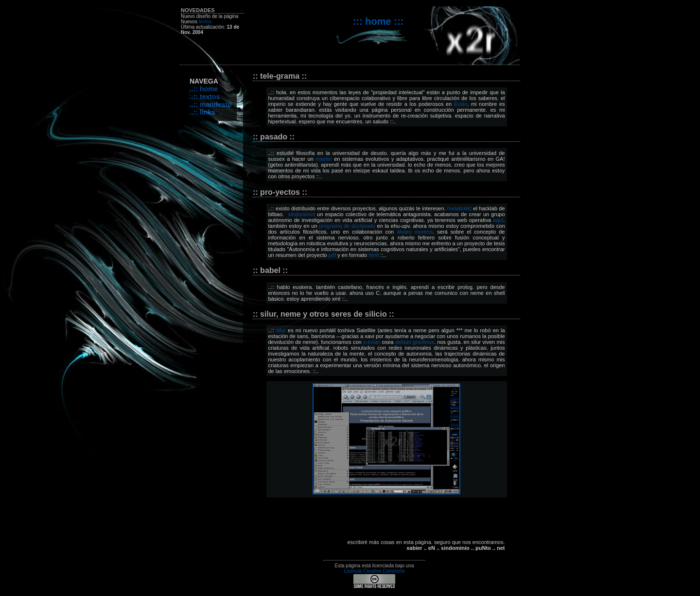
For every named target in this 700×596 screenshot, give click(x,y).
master (324, 159)
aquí (498, 220)
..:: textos (205, 97)
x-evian (372, 342)
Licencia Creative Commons (374, 571)
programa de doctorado (347, 226)
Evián (461, 104)
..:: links (202, 112)
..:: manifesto (211, 104)
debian (403, 342)
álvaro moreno (414, 232)
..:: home (204, 89)
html (374, 255)
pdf (332, 255)
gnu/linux (423, 342)
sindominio (301, 214)
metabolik (459, 208)
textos (205, 22)
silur (281, 330)
